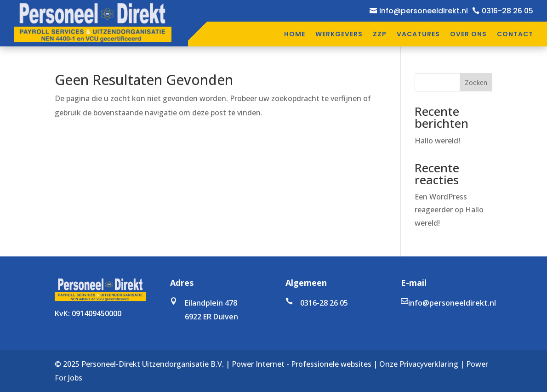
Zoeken (476, 82)
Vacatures (418, 34)
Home (295, 34)
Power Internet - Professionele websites (302, 364)
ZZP (380, 34)
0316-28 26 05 (507, 11)
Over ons (468, 34)
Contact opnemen (315, 321)
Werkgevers (339, 34)
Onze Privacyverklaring (419, 364)
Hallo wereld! (437, 141)
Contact (515, 34)
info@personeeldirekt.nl (424, 11)
